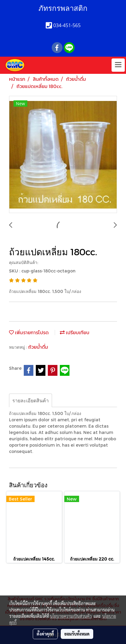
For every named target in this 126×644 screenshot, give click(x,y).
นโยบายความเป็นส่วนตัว (71, 616)
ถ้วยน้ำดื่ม (38, 347)
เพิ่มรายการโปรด (29, 332)
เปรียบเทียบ (75, 332)
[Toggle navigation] (118, 65)
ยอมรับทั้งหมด (77, 634)
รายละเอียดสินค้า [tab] (31, 400)
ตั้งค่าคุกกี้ (45, 634)
